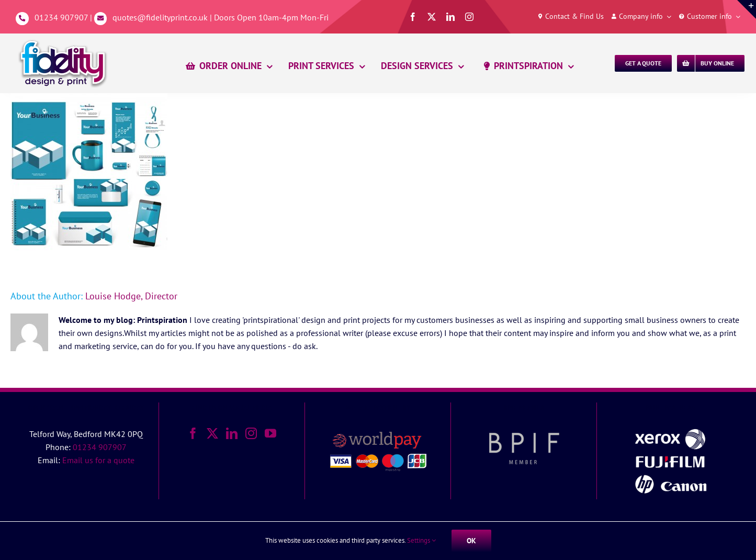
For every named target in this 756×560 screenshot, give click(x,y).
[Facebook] (193, 433)
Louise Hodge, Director (131, 296)
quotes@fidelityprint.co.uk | (163, 17)
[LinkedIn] (232, 433)
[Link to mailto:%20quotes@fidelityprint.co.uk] (101, 19)
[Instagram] (251, 433)
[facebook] (413, 17)
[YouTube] (270, 433)
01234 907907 (61, 17)
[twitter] (432, 17)
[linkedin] (450, 17)
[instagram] (469, 17)
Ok (471, 541)
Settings (421, 540)
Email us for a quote (98, 460)
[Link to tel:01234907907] (22, 19)
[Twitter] (212, 433)
